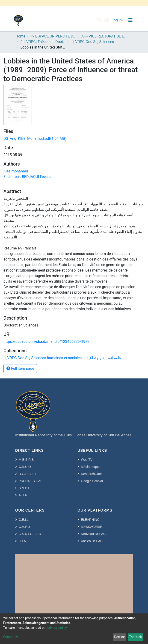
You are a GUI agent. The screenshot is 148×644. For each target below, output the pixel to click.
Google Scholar (92, 481)
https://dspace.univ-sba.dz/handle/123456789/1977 (46, 342)
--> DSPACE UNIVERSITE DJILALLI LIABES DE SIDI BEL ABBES (53, 36)
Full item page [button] (20, 368)
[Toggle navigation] (130, 20)
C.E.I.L (24, 520)
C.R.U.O (25, 467)
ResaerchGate (91, 474)
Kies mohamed (16, 171)
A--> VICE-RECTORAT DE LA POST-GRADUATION (104, 36)
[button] (107, 20)
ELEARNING (90, 520)
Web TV (87, 460)
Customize (11, 637)
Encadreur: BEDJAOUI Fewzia (27, 177)
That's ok (135, 637)
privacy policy (57, 628)
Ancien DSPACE (93, 541)
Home (20, 36)
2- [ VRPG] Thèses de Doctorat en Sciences (43, 42)
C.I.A (22, 541)
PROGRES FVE (30, 481)
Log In (117, 20)
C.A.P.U (24, 527)
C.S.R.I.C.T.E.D (30, 534)
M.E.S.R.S (26, 460)
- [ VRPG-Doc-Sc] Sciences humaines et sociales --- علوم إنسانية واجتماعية (95, 42)
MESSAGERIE (92, 527)
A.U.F (23, 495)
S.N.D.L (24, 488)
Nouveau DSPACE (94, 534)
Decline (119, 637)
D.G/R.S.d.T (27, 474)
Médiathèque (90, 467)
